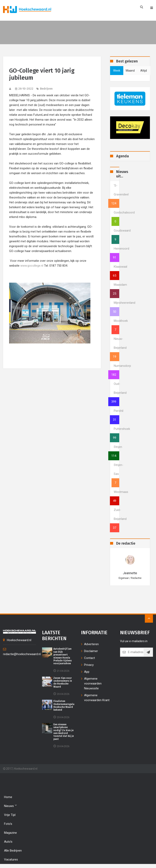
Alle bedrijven (13, 851)
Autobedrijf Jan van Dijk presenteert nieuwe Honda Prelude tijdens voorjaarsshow (63, 656)
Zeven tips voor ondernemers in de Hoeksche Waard (63, 682)
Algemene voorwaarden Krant (97, 698)
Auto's (8, 842)
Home (8, 797)
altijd (144, 71)
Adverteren (91, 644)
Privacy (89, 665)
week (117, 71)
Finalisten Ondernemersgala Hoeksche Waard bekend (64, 705)
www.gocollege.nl (32, 266)
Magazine (10, 833)
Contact (89, 658)
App (87, 672)
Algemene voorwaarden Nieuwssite (93, 683)
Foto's (8, 824)
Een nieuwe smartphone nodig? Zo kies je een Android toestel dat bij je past (64, 732)
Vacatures (11, 859)
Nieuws (10, 806)
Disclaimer (91, 651)
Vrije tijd (10, 815)
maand (130, 71)
